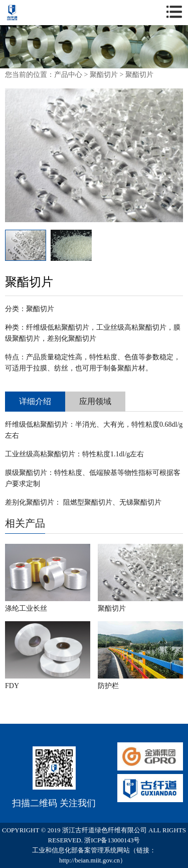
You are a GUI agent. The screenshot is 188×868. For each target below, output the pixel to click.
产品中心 (68, 75)
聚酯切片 (104, 75)
